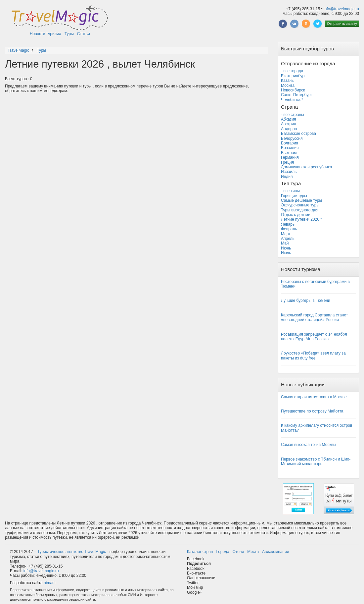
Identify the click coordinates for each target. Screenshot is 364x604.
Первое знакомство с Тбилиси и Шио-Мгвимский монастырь (316, 462)
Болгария (290, 143)
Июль (286, 253)
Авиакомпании (275, 552)
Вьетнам (289, 153)
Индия (287, 177)
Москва (288, 85)
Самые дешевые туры (301, 200)
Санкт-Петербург (296, 95)
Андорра (289, 129)
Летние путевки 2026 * (301, 219)
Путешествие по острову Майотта (312, 411)
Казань (287, 81)
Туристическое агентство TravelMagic (72, 552)
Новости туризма (45, 34)
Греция (287, 162)
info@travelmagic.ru (341, 9)
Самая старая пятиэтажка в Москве (314, 397)
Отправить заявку (342, 24)
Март (286, 234)
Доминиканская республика (306, 167)
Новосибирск (293, 90)
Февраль (289, 229)
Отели (238, 552)
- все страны (293, 115)
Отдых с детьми (296, 215)
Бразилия (290, 148)
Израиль (289, 172)
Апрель (288, 239)
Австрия (289, 124)
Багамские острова (298, 134)
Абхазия (289, 119)
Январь (288, 224)
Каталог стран (200, 552)
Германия (290, 157)
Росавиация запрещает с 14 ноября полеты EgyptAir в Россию (314, 337)
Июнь (286, 248)
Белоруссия (292, 138)
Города (223, 552)
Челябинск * (292, 100)
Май (285, 243)
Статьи (84, 34)
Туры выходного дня (300, 210)
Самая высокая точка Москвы (309, 445)
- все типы (290, 191)
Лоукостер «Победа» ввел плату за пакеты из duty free (313, 356)
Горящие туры (294, 196)
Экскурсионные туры (300, 205)
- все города (292, 71)
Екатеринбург (294, 76)
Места (253, 552)
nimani (49, 583)
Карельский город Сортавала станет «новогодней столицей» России (314, 317)
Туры (69, 34)
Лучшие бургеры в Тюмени (306, 301)
